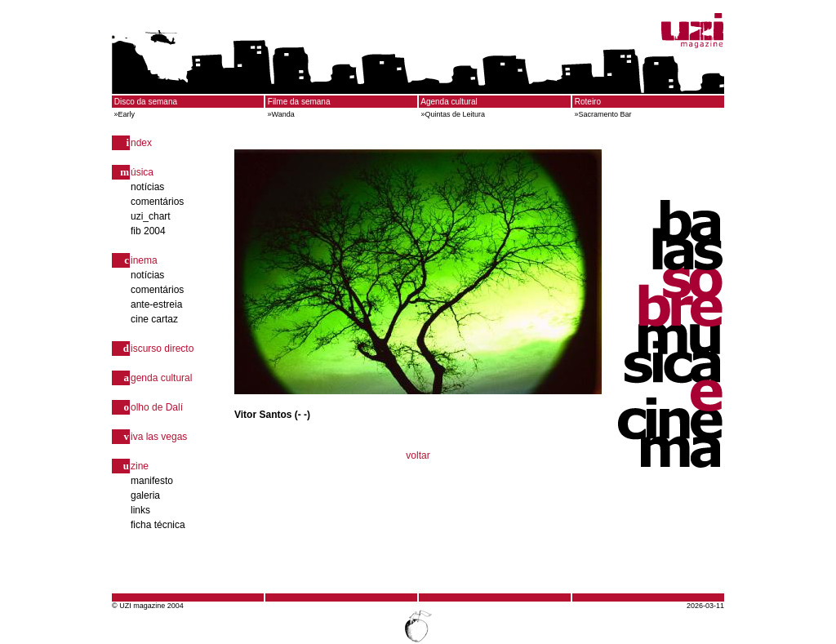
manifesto (152, 481)
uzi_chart (151, 216)
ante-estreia (156, 304)
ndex (141, 143)
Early (127, 114)
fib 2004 (148, 231)
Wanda (283, 114)
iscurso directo (162, 349)
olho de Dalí (157, 407)
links (140, 510)
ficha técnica (158, 525)
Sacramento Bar (605, 114)
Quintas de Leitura (456, 114)
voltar (418, 455)
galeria (145, 495)
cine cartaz (154, 319)
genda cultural (161, 378)
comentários (157, 202)
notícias (147, 187)
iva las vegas (159, 437)
